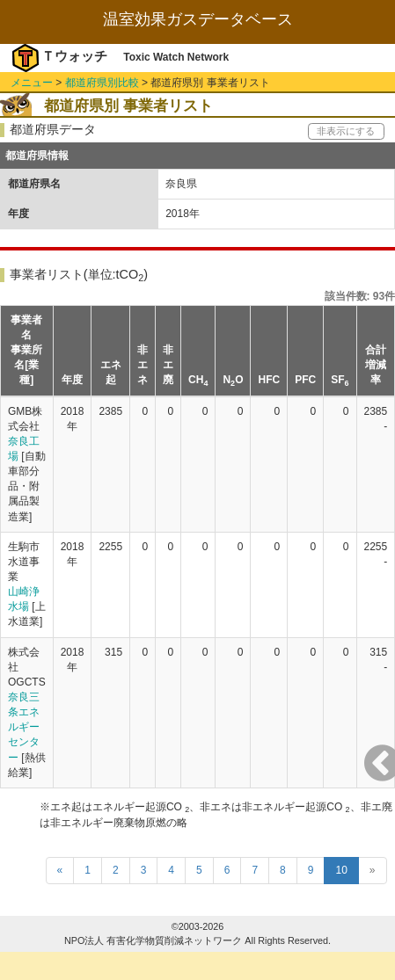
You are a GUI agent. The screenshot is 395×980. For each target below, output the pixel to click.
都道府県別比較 (102, 83)
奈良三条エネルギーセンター (24, 727)
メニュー (32, 83)
